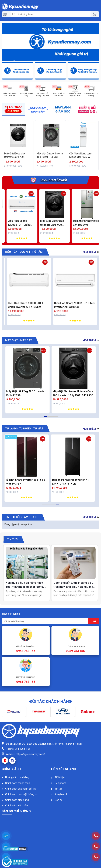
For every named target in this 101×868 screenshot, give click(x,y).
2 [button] (51, 101)
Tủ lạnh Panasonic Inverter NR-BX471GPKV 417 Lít (72, 482)
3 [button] (43, 330)
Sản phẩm (59, 783)
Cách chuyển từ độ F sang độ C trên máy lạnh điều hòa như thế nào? (74, 585)
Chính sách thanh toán (16, 783)
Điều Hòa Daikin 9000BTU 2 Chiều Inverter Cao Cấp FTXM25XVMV (27, 305)
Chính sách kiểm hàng (15, 806)
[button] (6, 539)
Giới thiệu (58, 777)
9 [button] (64, 330)
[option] (50, 42)
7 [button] (57, 330)
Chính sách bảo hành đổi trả (19, 789)
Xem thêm (91, 252)
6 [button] (53, 330)
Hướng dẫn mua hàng (15, 777)
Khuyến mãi (59, 794)
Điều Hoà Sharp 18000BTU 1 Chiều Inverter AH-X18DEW (70, 305)
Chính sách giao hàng (15, 800)
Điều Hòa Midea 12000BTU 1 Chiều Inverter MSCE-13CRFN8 (48, 223)
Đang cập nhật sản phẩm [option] (18, 524)
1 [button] (48, 101)
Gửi (94, 621)
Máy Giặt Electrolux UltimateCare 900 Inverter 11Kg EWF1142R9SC (81, 223)
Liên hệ (57, 800)
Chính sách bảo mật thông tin (20, 794)
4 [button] (46, 330)
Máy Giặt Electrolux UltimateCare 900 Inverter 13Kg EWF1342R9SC (73, 393)
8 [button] (60, 330)
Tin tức (57, 789)
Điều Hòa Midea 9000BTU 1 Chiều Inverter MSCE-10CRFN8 (14, 223)
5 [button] (50, 330)
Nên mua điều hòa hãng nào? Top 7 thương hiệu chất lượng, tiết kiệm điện (25, 585)
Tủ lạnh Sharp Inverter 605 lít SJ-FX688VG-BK (27, 482)
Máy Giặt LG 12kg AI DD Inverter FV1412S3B (26, 393)
